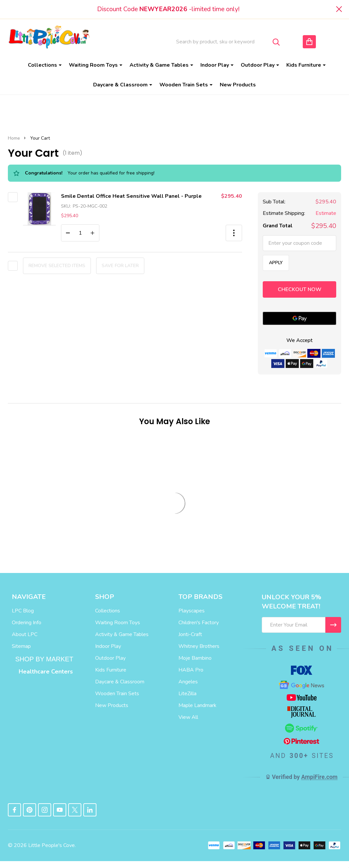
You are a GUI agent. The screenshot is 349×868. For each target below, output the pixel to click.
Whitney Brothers (199, 646)
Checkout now (300, 289)
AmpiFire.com (319, 777)
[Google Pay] (299, 318)
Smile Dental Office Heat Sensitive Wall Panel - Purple (131, 196)
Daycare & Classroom (120, 85)
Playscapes (192, 611)
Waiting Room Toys (93, 65)
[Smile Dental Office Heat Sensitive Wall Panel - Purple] (80, 233)
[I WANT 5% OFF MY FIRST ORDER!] (333, 625)
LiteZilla (187, 694)
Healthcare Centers (46, 672)
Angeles (188, 682)
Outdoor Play (258, 65)
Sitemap (21, 646)
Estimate (326, 213)
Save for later (120, 266)
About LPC (25, 634)
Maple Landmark (197, 705)
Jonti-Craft (190, 634)
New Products (238, 85)
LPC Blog (23, 611)
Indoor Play (215, 65)
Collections (42, 65)
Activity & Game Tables (159, 65)
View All (188, 717)
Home (14, 138)
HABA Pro (191, 670)
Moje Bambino (195, 658)
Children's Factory (199, 623)
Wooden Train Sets (184, 85)
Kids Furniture (304, 65)
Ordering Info (27, 623)
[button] (234, 233)
